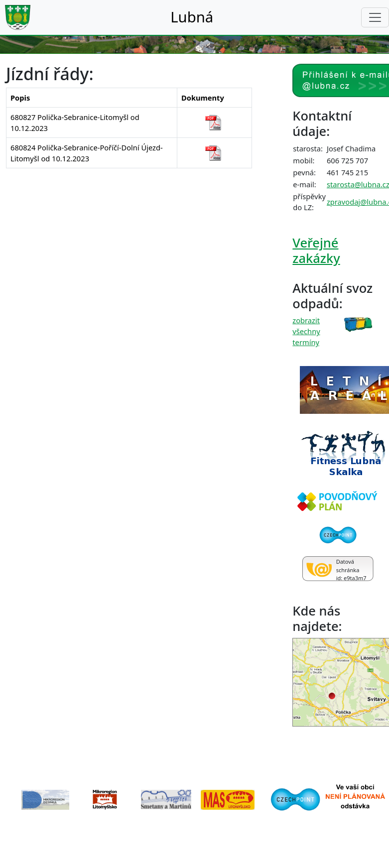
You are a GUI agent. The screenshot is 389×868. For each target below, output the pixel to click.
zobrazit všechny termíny (306, 331)
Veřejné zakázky (316, 250)
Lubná (192, 17)
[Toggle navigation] (375, 17)
